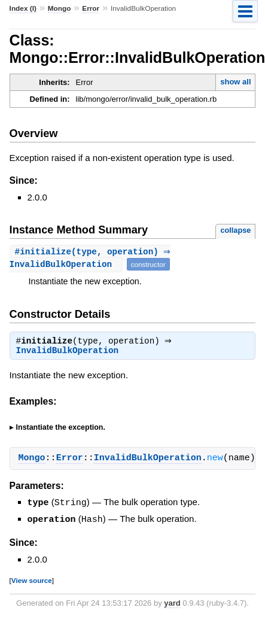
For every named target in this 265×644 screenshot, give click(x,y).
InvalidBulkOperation (68, 353)
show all (235, 82)
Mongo (60, 8)
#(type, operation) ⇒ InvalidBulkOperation (92, 259)
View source (32, 581)
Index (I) (23, 8)
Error (91, 8)
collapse (235, 230)
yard (172, 604)
